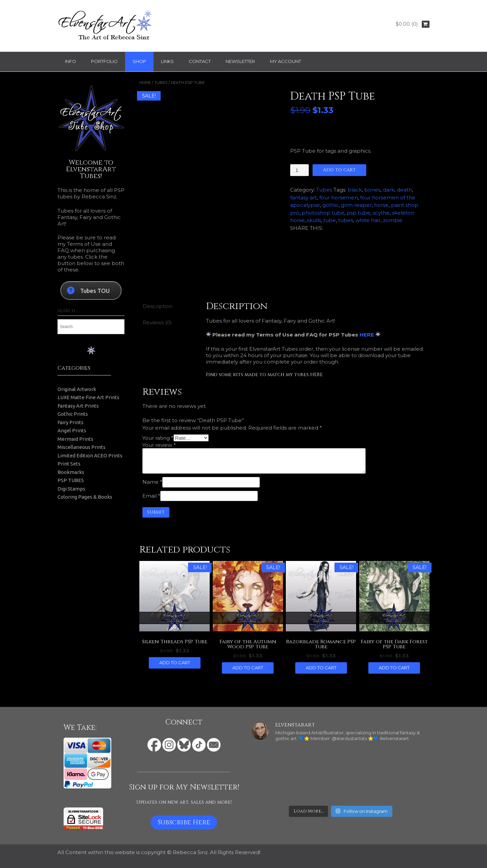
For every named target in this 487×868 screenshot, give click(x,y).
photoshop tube (323, 213)
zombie (393, 220)
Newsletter (240, 61)
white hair (368, 220)
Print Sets (69, 464)
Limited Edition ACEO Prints (90, 455)
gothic (330, 205)
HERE (367, 335)
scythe (381, 213)
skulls (314, 220)
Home (145, 83)
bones (372, 190)
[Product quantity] (299, 170)
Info (71, 61)
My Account (285, 61)
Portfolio (104, 61)
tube (330, 220)
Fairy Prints (71, 422)
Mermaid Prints (75, 439)
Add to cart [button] (175, 663)
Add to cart (339, 170)
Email (151, 496)
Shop (139, 61)
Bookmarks (71, 472)
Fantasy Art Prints (78, 406)
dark (389, 190)
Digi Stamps (71, 489)
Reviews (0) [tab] (157, 322)
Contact (200, 61)
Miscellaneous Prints (82, 447)
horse (381, 205)
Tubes (161, 83)
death (404, 190)
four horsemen (339, 198)
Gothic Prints (73, 414)
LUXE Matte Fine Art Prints (88, 397)
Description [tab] (158, 306)
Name (152, 482)
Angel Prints (72, 430)
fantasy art (304, 198)
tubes (346, 220)
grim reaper (356, 205)
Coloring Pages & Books (85, 497)
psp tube (358, 213)
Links (167, 61)
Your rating (158, 438)
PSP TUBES (71, 480)
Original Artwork (77, 389)
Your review (159, 445)
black (355, 190)
